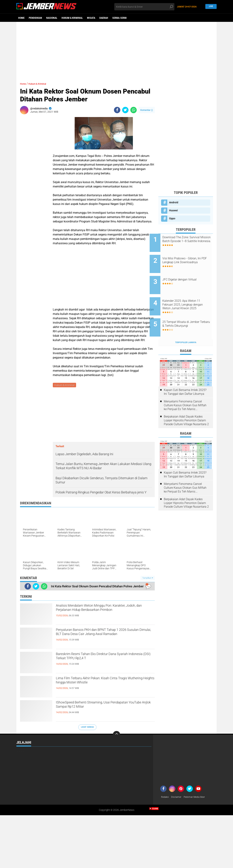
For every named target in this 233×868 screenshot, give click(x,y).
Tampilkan (148, 579)
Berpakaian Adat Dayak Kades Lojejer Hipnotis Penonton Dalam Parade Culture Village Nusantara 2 (186, 407)
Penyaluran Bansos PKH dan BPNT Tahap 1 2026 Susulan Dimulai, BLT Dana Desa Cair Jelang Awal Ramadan (100, 637)
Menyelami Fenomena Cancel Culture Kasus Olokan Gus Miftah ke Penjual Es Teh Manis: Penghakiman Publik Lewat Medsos (185, 392)
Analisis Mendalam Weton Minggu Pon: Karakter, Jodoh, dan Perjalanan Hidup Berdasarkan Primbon (96, 613)
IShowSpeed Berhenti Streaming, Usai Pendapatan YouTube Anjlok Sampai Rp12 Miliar (99, 710)
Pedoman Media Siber (199, 798)
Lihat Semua (87, 728)
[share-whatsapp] (134, 110)
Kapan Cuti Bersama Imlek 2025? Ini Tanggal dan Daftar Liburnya (185, 378)
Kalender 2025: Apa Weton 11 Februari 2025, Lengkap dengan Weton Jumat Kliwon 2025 (190, 296)
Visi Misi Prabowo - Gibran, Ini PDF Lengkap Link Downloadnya (190, 259)
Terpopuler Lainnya (186, 329)
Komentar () (147, 110)
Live (210, 7)
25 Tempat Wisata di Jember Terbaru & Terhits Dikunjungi (190, 313)
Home (21, 18)
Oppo (172, 218)
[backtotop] (116, 735)
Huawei (173, 210)
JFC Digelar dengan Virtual (188, 274)
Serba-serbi (120, 18)
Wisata (91, 18)
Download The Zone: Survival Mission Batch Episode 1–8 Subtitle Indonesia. (190, 241)
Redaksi (166, 798)
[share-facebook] (117, 110)
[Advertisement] (116, 50)
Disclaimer (178, 798)
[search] (144, 7)
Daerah (104, 18)
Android (174, 202)
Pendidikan (35, 18)
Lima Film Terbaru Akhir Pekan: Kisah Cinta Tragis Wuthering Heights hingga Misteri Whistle (105, 683)
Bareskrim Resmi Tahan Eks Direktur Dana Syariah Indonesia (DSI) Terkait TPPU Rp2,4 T (102, 658)
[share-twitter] (125, 110)
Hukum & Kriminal (72, 18)
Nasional (52, 18)
